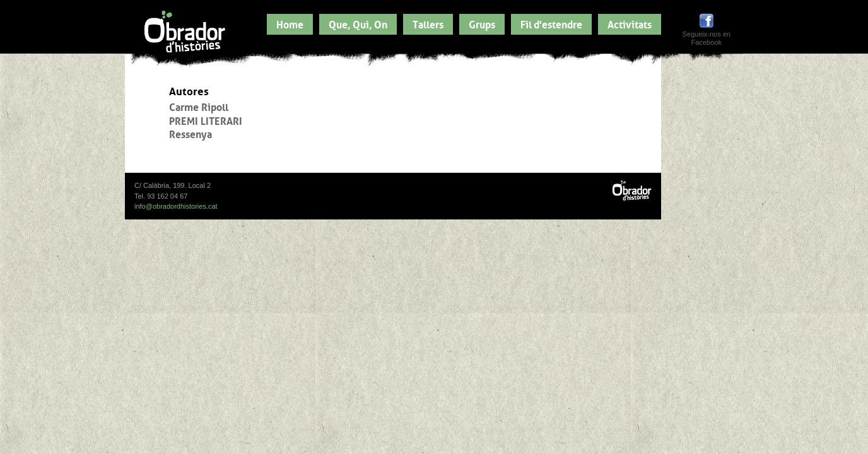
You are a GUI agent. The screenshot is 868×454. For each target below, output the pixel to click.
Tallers (428, 23)
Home (290, 23)
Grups (482, 23)
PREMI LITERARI (206, 120)
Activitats (630, 23)
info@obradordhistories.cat (176, 206)
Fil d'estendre (551, 23)
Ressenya (191, 133)
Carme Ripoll (199, 106)
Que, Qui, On (358, 23)
